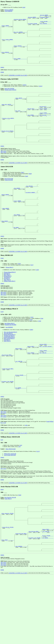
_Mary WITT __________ (21, 124)
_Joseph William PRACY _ (21, 580)
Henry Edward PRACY (9, 368)
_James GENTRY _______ (21, 109)
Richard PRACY (8, 306)
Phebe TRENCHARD (11, 489)
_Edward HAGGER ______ (7, 217)
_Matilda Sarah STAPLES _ (8, 149)
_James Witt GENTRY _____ (8, 117)
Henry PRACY (7, 310)
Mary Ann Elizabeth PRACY (11, 362)
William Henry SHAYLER (10, 494)
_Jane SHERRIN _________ (21, 595)
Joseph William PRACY (9, 367)
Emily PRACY (7, 371)
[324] (2, 480)
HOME (2, 82)
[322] (21, 485)
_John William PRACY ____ (8, 387)
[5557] (32, 295)
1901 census (3, 172)
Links (26, 465)
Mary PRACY (7, 305)
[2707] (2, 342)
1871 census (3, 457)
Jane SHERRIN (9, 357)
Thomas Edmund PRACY (10, 302)
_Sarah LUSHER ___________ (20, 68)
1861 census (3, 325)
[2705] (31, 350)
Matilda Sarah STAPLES (11, 100)
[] (2, 80)
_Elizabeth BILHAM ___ (33, 25)
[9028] (30, 194)
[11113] (38, 491)
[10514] (25, 95)
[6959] (2, 529)
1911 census (3, 615)
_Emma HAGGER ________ (7, 249)
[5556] (19, 294)
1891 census (3, 171)
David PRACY (7, 307)
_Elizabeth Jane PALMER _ (8, 419)
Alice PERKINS (9, 11)
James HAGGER (6, 233)
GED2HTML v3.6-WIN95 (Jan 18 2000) (18, 85)
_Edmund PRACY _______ (21, 380)
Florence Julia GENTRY (8, 133)
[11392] (37, 300)
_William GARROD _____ (45, 15)
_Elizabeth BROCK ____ (45, 18)
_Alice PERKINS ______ (7, 60)
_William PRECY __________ (46, 374)
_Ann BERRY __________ (19, 256)
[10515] (41, 96)
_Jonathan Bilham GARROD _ (20, 20)
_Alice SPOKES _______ (33, 385)
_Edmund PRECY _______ (33, 377)
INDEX (2, 77)
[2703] (32, 347)
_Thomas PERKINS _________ (20, 52)
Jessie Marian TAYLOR (8, 572)
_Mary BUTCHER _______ (45, 129)
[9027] (23, 192)
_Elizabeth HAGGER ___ (31, 214)
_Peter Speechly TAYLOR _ (8, 556)
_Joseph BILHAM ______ (45, 23)
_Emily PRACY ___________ (8, 588)
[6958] (20, 535)
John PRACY (7, 303)
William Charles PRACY (10, 311)
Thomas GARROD (9, 10)
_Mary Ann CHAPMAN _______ (20, 36)
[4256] (24, 7)
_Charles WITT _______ (33, 122)
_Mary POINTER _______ (45, 25)
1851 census (3, 323)
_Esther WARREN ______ (19, 225)
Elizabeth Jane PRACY (9, 366)
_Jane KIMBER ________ (33, 129)
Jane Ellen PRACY (8, 363)
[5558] (2, 288)
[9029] (27, 196)
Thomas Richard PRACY (10, 365)
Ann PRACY (7, 309)
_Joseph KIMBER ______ (45, 127)
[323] (19, 487)
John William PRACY (10, 353)
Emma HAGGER (9, 200)
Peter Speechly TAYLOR (10, 537)
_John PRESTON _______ (31, 207)
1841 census (3, 322)
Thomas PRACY (9, 297)
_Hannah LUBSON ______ (45, 122)
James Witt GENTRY (9, 99)
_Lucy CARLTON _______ (21, 395)
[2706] (40, 351)
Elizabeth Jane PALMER (11, 355)
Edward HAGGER (9, 199)
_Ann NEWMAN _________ (21, 427)
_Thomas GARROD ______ (7, 28)
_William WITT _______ (45, 119)
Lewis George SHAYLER (10, 495)
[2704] (42, 348)
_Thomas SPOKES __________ (46, 382)
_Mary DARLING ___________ (46, 385)
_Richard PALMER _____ (21, 411)
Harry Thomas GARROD (8, 45)
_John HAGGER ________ (19, 209)
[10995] (31, 360)
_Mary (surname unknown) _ (46, 377)
